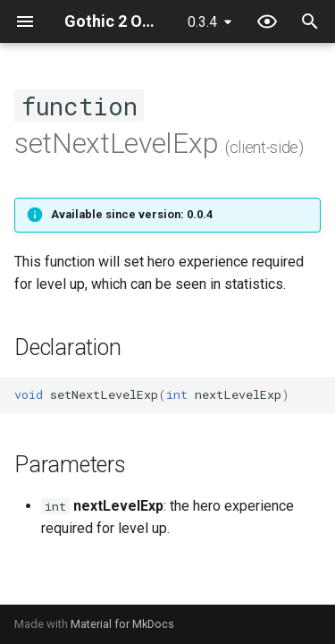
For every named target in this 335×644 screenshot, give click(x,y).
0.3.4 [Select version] (202, 22)
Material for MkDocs (122, 624)
